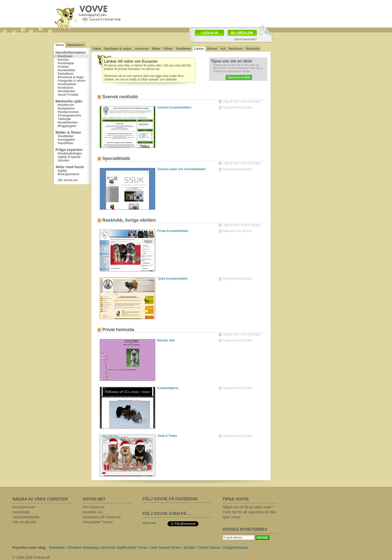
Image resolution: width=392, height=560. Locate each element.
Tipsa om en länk (239, 77)
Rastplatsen (75, 45)
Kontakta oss (93, 512)
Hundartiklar (67, 70)
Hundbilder (66, 136)
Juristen (64, 160)
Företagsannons (69, 115)
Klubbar (63, 67)
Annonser (142, 49)
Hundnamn (66, 88)
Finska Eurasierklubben (173, 231)
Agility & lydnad (69, 157)
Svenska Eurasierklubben (174, 107)
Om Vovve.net (68, 180)
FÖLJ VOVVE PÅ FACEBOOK (170, 499)
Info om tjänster (25, 522)
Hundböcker (66, 91)
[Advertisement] (305, 66)
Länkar (199, 49)
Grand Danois (209, 548)
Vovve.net (149, 523)
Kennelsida (21, 512)
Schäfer (190, 548)
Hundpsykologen (70, 153)
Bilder (156, 49)
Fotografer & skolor (72, 81)
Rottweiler (57, 548)
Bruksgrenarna (68, 174)
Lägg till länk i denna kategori (242, 101)
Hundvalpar (66, 63)
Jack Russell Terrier (165, 548)
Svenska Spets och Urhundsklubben (181, 169)
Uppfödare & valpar (118, 49)
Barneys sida (166, 340)
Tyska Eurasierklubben (172, 279)
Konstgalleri (66, 140)
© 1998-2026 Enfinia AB (31, 558)
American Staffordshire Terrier (124, 548)
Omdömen (183, 49)
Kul (223, 49)
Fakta (97, 49)
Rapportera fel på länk (237, 107)
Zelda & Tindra (167, 436)
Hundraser (65, 56)
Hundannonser (68, 112)
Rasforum (236, 49)
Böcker (212, 49)
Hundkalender (68, 122)
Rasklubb (253, 49)
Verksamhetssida (26, 517)
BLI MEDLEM (242, 33)
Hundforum (66, 105)
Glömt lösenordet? (245, 39)
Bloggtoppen (67, 126)
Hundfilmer (66, 143)
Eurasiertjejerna (168, 388)
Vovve (59, 45)
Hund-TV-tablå (68, 95)
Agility (62, 171)
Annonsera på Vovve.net (102, 517)
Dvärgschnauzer (236, 548)
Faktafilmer (66, 74)
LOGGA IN (210, 33)
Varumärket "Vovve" (98, 522)
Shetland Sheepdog (83, 548)
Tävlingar (64, 119)
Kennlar (63, 60)
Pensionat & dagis (71, 77)
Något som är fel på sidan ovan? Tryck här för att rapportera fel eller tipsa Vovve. (249, 512)
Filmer (168, 49)
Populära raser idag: (29, 548)
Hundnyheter (67, 84)
